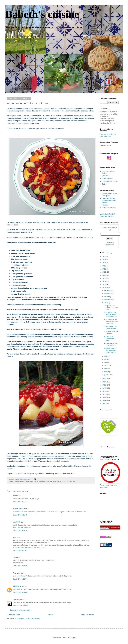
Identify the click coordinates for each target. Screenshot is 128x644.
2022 (105, 269)
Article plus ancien (87, 615)
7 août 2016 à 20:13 (20, 502)
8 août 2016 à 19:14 (20, 530)
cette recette (52, 230)
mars (106, 369)
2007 (105, 404)
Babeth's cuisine (42, 14)
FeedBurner (109, 245)
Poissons (105, 205)
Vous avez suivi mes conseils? (111, 332)
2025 (105, 260)
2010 (105, 394)
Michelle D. (17, 586)
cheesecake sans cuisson (60, 481)
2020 (105, 275)
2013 (105, 385)
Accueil (51, 615)
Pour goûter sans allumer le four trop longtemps (110, 314)
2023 (105, 266)
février (107, 372)
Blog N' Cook (87, 456)
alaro (15, 496)
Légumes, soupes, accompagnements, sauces (109, 200)
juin (106, 359)
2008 (105, 401)
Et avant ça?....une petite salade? (111, 327)
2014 (105, 382)
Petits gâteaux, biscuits (110, 181)
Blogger (73, 638)
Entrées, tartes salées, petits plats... (110, 195)
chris (15, 557)
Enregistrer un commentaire (20, 610)
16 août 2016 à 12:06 (20, 606)
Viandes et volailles (109, 208)
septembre (108, 300)
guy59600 (17, 522)
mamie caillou (18, 509)
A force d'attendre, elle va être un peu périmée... (110, 350)
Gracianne (17, 599)
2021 (105, 272)
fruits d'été (72, 481)
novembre (108, 294)
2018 (105, 282)
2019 (105, 278)
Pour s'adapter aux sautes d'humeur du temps (111, 321)
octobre (107, 297)
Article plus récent (14, 615)
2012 (105, 388)
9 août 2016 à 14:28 (20, 566)
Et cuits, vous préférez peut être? (110, 338)
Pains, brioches (107, 179)
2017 (105, 285)
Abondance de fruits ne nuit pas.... (111, 344)
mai (106, 362)
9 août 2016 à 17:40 (20, 592)
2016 (105, 288)
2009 (105, 398)
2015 (105, 379)
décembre (108, 290)
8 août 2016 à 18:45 (20, 515)
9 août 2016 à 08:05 (20, 550)
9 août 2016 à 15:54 (20, 579)
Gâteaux (105, 176)
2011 (105, 391)
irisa (15, 538)
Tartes (104, 184)
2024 (105, 263)
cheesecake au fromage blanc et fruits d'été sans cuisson (32, 481)
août (106, 303)
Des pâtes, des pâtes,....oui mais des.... (111, 308)
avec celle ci (40, 237)
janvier (107, 375)
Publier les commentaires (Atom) (29, 619)
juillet (106, 356)
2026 (105, 256)
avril (106, 366)
